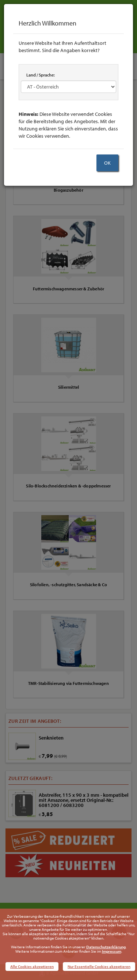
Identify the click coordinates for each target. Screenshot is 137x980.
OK (107, 163)
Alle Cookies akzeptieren (32, 967)
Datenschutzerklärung (106, 947)
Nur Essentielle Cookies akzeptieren (99, 967)
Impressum (112, 951)
